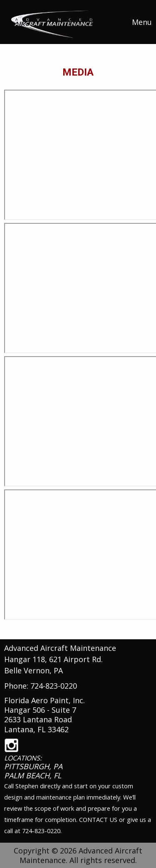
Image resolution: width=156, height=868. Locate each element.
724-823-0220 (54, 686)
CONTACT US (98, 819)
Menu (138, 22)
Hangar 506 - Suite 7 (40, 710)
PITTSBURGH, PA (33, 766)
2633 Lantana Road (38, 719)
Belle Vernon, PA (33, 670)
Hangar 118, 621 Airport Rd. (53, 659)
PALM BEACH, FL (33, 775)
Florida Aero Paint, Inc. (45, 700)
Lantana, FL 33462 (36, 729)
